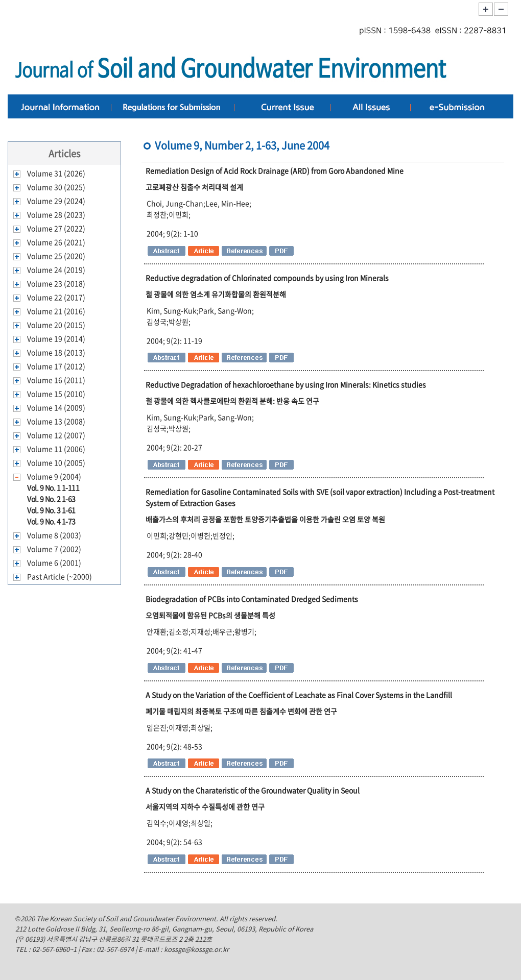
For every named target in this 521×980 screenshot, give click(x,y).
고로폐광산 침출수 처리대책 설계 (194, 187)
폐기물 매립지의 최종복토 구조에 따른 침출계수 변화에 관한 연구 (241, 711)
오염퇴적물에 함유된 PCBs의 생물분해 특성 (210, 615)
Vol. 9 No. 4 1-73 (51, 521)
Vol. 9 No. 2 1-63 (51, 499)
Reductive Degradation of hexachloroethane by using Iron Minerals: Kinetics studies (286, 384)
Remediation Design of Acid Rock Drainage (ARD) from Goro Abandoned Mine (275, 170)
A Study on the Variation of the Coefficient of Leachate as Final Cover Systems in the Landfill (299, 695)
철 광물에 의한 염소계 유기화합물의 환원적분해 (216, 294)
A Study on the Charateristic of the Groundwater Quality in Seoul (253, 790)
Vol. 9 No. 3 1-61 (51, 510)
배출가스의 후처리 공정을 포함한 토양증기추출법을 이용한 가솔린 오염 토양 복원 (265, 519)
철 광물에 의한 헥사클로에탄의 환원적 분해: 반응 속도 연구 (232, 401)
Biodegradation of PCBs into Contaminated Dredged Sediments (252, 599)
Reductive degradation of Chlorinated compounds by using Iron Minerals (267, 278)
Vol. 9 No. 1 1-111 (53, 487)
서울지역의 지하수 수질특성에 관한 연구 (205, 806)
